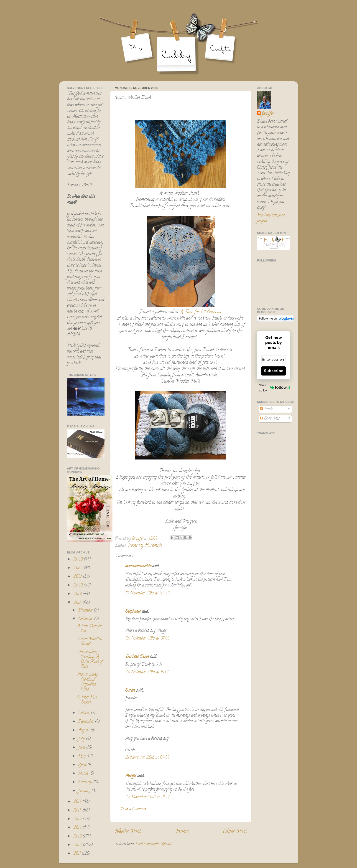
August (84, 731)
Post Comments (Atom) (153, 844)
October (84, 713)
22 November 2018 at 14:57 (147, 797)
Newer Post (128, 832)
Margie (131, 776)
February (86, 782)
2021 (78, 577)
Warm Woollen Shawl (90, 642)
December (86, 611)
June (82, 748)
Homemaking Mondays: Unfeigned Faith (87, 682)
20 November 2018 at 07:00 (147, 639)
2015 (78, 819)
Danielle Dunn (137, 657)
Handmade (153, 546)
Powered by (274, 387)
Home (182, 832)
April (83, 765)
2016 (78, 811)
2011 (78, 854)
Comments (270, 419)
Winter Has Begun (87, 700)
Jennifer (267, 114)
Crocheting (135, 546)
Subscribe (274, 371)
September (87, 722)
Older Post (235, 832)
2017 (78, 802)
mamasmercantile (138, 566)
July (82, 739)
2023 (79, 560)
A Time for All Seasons (201, 312)
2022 (79, 568)
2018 (78, 603)
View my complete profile (271, 218)
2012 (78, 845)
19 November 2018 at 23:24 (147, 594)
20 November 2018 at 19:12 (147, 673)
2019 (78, 594)
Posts (267, 409)
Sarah (130, 691)
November (86, 619)
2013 (78, 837)
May (82, 756)
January (85, 791)
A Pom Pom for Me (90, 629)
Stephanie (133, 612)
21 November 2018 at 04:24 (147, 758)
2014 (78, 828)
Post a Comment (133, 809)
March (84, 774)
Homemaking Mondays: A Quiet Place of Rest (90, 659)
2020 (78, 586)
